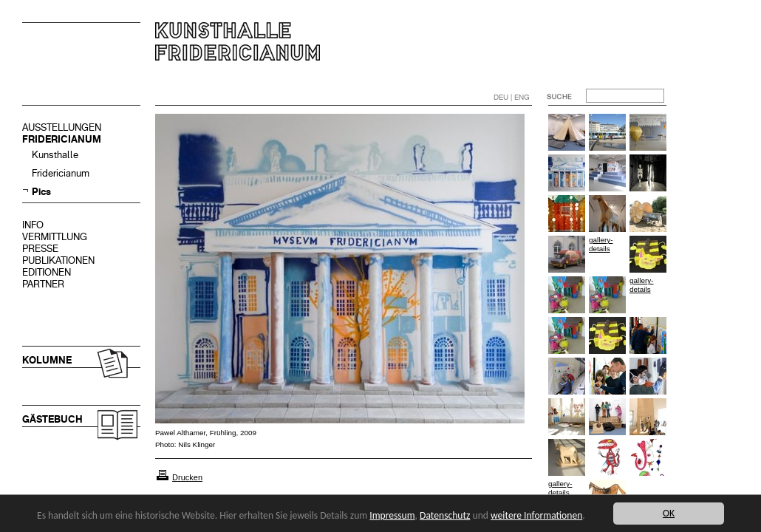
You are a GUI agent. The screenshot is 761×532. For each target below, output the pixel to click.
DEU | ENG (512, 97)
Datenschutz (445, 515)
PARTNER (43, 284)
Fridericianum (61, 173)
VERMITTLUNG (55, 237)
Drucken (187, 477)
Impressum (392, 515)
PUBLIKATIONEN (58, 260)
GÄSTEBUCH (52, 419)
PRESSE (40, 249)
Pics (41, 192)
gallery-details (601, 244)
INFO (33, 225)
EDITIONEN (47, 272)
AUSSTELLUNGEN (62, 127)
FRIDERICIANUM (62, 139)
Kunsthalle (55, 155)
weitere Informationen (536, 515)
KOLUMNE (47, 360)
